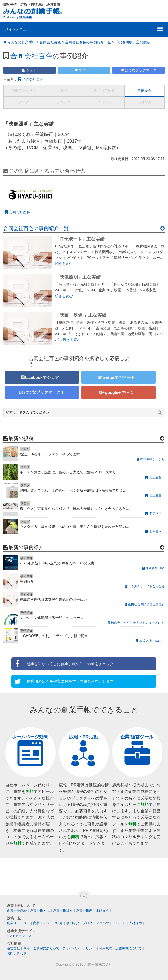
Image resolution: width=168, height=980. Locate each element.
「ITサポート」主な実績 (80, 239)
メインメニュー (17, 29)
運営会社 (13, 948)
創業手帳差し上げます (92, 910)
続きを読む (64, 263)
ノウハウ (64, 102)
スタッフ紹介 (104, 90)
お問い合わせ (17, 953)
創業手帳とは (40, 910)
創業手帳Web (17, 910)
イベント (104, 102)
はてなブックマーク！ (44, 392)
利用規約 (106, 948)
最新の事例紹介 (26, 547)
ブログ (24, 102)
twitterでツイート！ (121, 377)
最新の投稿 (21, 438)
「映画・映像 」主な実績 (81, 315)
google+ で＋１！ (122, 393)
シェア (31, 70)
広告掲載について (129, 948)
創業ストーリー (24, 90)
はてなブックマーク (141, 70)
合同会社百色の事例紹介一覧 (88, 42)
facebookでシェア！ (44, 377)
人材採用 (145, 102)
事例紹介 (145, 90)
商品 (64, 90)
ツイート (86, 70)
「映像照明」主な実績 (133, 42)
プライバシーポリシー (79, 948)
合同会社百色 (50, 42)
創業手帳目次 (63, 910)
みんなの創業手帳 (21, 42)
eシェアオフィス (19, 936)
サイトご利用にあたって (41, 948)
